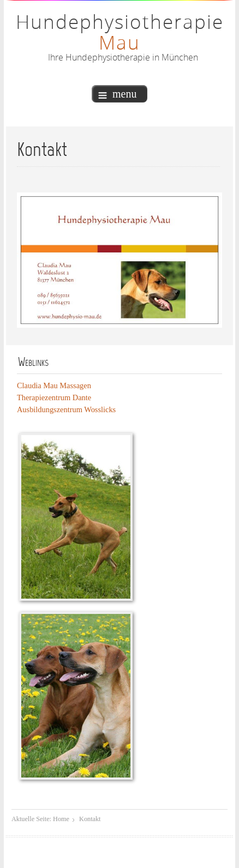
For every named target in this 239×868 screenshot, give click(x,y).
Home (61, 819)
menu (117, 94)
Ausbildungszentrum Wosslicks (66, 409)
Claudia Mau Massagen (54, 385)
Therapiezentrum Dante (54, 397)
